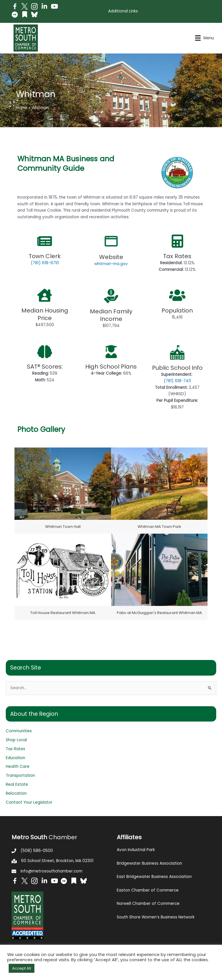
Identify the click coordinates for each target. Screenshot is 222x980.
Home (22, 108)
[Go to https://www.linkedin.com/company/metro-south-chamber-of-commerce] (44, 7)
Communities (19, 731)
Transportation (20, 775)
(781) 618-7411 (177, 381)
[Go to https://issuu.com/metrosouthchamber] (25, 15)
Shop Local (16, 740)
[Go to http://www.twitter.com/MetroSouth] (25, 6)
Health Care (18, 767)
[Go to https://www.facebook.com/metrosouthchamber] (15, 7)
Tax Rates (15, 749)
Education (15, 758)
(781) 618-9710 (45, 263)
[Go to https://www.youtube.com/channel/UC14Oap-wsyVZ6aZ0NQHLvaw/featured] (54, 7)
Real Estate (17, 784)
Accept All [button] (22, 968)
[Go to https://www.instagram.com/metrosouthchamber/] (34, 7)
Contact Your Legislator (29, 802)
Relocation (16, 793)
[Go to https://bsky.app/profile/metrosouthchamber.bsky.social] (34, 14)
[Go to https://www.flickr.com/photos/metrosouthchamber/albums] (15, 15)
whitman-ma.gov (111, 264)
